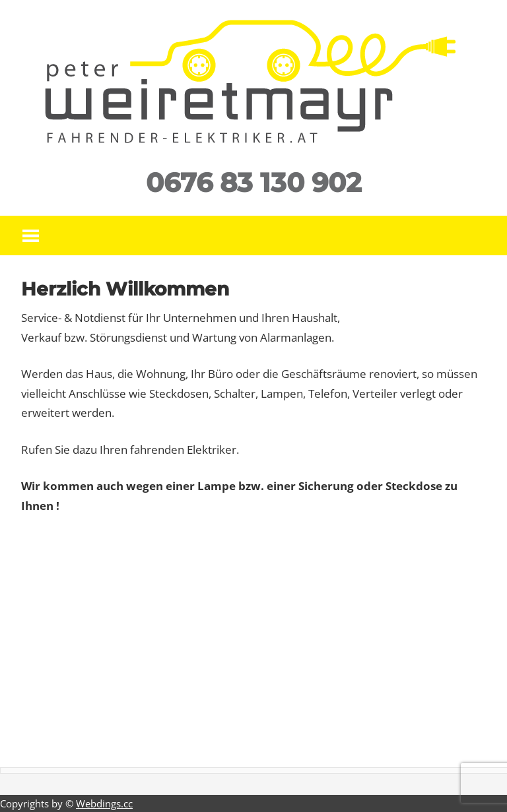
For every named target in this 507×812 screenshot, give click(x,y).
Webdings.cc (104, 803)
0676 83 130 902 (254, 182)
